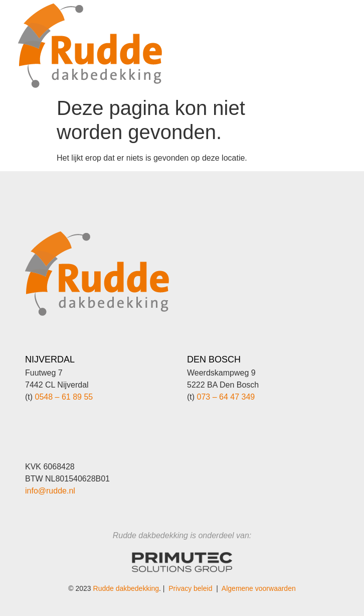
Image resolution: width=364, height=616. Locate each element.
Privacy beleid (190, 588)
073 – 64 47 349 (226, 397)
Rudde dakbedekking (126, 588)
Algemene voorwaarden (259, 588)
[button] (312, 32)
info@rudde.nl (50, 491)
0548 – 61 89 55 (64, 397)
